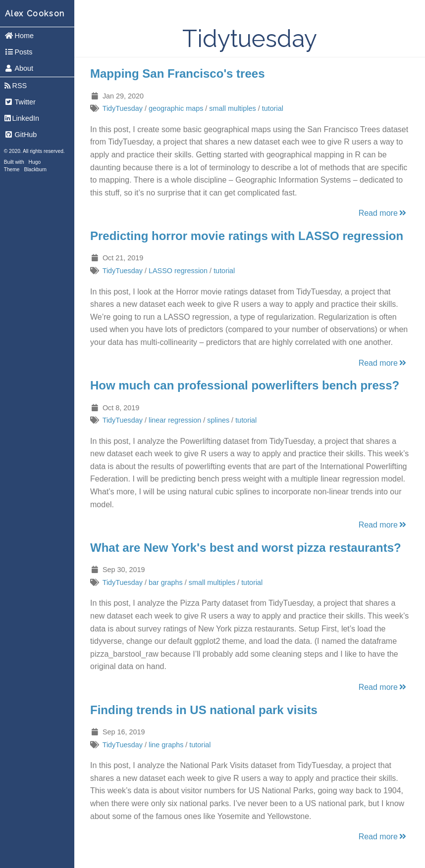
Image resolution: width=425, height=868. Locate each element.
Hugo (35, 162)
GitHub (21, 135)
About (19, 68)
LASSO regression (178, 271)
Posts (19, 52)
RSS (16, 86)
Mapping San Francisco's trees (177, 73)
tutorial (273, 108)
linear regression (175, 420)
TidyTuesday (123, 108)
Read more (383, 213)
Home (19, 36)
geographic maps (176, 108)
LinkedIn (22, 118)
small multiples (232, 108)
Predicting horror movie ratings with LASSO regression (247, 236)
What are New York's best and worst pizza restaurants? (246, 548)
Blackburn (36, 169)
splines (218, 420)
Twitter (20, 102)
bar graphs (166, 582)
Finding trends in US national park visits (204, 710)
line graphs (166, 745)
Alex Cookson (35, 14)
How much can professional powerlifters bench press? (245, 385)
